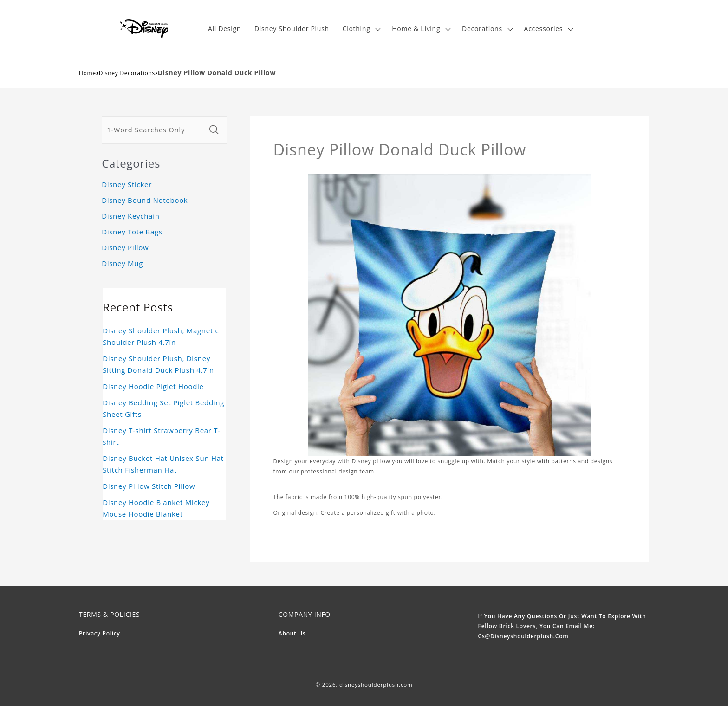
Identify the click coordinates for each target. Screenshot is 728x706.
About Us (292, 633)
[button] (361, 29)
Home (88, 73)
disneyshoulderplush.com (376, 684)
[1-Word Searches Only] (154, 130)
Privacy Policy (100, 633)
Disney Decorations (127, 73)
